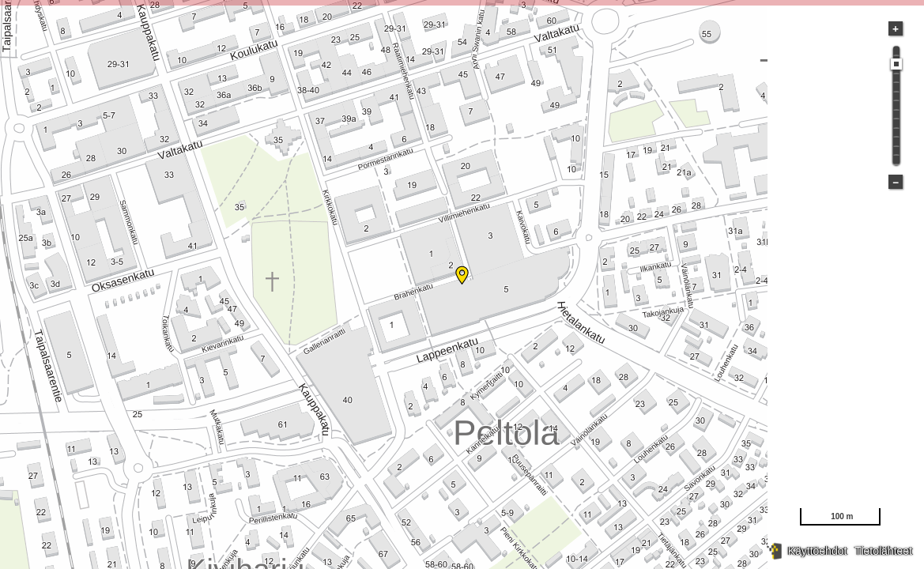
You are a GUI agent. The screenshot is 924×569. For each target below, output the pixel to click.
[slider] (896, 64)
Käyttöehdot (818, 551)
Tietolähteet (883, 551)
